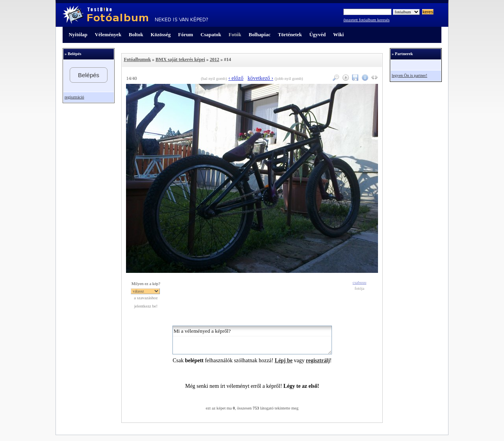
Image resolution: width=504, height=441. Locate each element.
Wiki (338, 34)
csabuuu (359, 283)
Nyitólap (78, 34)
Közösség (161, 34)
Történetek (290, 34)
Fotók (235, 34)
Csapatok (211, 34)
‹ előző (236, 78)
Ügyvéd (317, 34)
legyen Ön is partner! (409, 75)
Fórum (185, 34)
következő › (260, 78)
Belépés (89, 75)
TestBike (135, 15)
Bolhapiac (260, 34)
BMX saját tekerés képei (180, 59)
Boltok (136, 34)
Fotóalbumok (137, 59)
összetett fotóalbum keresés (366, 20)
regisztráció (74, 97)
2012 (215, 59)
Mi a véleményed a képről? (252, 340)
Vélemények (108, 34)
